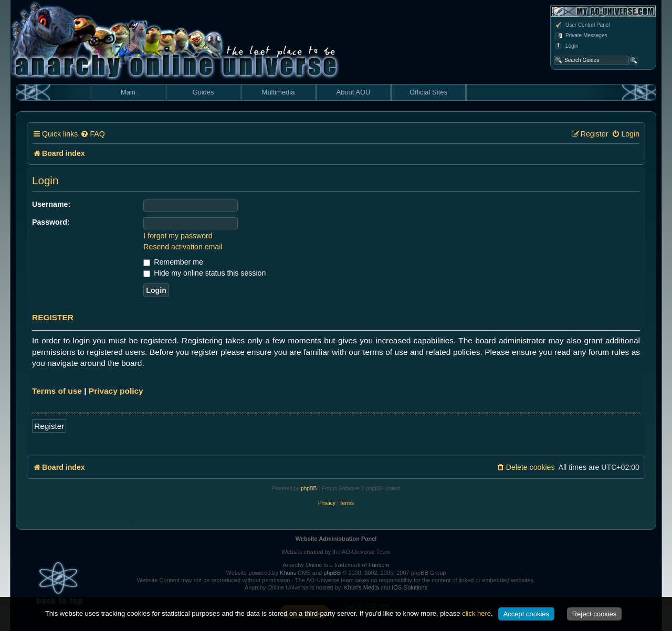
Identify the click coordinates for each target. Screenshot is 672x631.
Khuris (288, 573)
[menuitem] (92, 134)
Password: (51, 222)
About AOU (353, 92)
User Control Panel (582, 25)
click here (476, 613)
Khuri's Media (361, 587)
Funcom (379, 565)
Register (49, 426)
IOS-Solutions (409, 587)
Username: (51, 204)
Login (566, 46)
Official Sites (428, 92)
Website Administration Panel (336, 539)
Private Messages (580, 36)
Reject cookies (595, 614)
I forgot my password (178, 236)
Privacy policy (116, 391)
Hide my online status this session (204, 273)
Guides (203, 92)
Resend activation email (183, 247)
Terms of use (57, 391)
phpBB (309, 488)
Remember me (173, 262)
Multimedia (279, 92)
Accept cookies (526, 614)
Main (128, 92)
